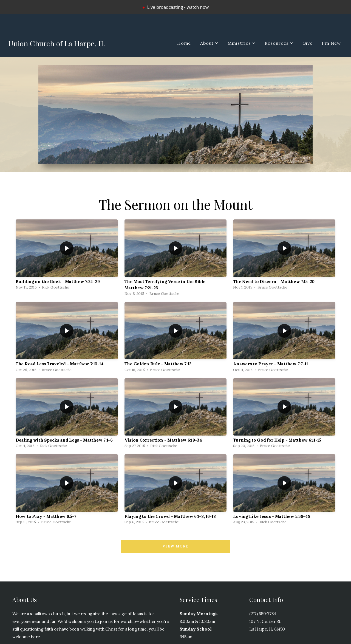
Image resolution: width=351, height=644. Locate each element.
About (209, 43)
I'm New (331, 43)
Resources (279, 43)
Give (307, 43)
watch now (198, 7)
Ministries (242, 43)
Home (184, 43)
